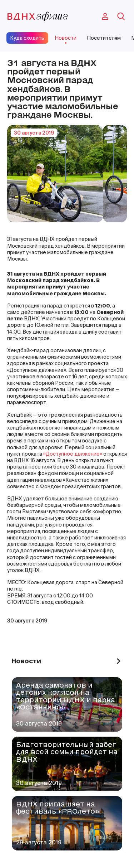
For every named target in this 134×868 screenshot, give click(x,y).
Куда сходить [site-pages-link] (27, 38)
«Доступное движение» (73, 454)
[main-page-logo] (38, 16)
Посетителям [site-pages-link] (104, 38)
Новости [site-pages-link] (66, 38)
